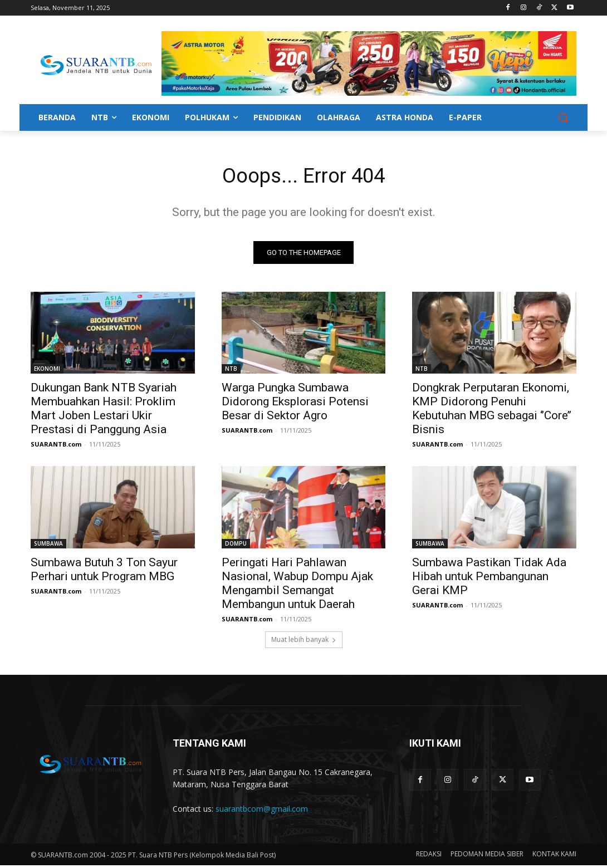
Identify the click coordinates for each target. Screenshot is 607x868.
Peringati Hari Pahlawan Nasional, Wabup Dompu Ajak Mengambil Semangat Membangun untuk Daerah (297, 586)
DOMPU (236, 546)
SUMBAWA (48, 546)
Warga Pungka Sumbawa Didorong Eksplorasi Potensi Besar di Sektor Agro (295, 404)
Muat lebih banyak (304, 643)
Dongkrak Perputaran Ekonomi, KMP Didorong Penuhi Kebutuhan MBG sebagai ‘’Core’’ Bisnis (492, 411)
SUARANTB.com (56, 447)
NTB (231, 371)
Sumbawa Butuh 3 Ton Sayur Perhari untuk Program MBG (104, 572)
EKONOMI (47, 371)
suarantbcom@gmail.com (262, 811)
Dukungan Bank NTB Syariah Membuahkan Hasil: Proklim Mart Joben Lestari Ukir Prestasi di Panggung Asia (104, 411)
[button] (563, 117)
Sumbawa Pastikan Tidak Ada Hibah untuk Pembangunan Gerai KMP (489, 579)
